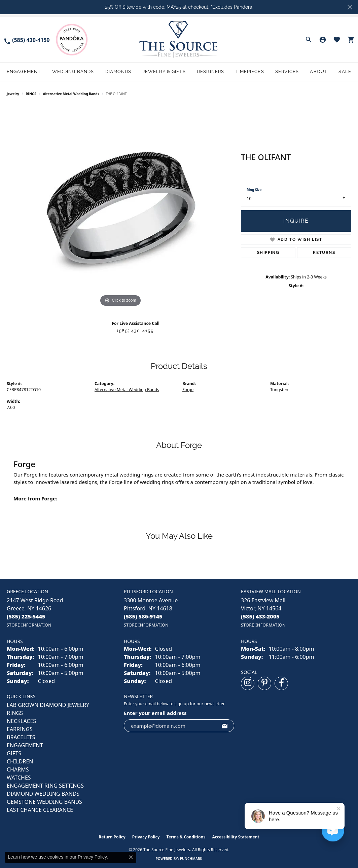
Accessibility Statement (236, 837)
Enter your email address (155, 713)
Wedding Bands (73, 71)
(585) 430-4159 (135, 331)
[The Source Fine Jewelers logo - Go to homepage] (179, 40)
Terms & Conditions (186, 837)
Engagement (24, 71)
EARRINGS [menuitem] (20, 729)
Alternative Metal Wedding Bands (71, 94)
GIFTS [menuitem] (14, 753)
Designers (210, 71)
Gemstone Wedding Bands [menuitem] (44, 802)
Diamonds (118, 71)
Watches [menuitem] (19, 778)
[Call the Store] (26, 616)
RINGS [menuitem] (15, 713)
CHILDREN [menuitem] (20, 761)
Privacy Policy (146, 837)
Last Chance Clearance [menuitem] (40, 810)
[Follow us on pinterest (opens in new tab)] (264, 683)
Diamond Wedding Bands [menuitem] (43, 794)
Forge (188, 390)
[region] (120, 207)
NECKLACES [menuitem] (21, 721)
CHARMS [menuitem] (18, 769)
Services (287, 71)
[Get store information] (29, 625)
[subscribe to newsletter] (225, 726)
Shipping (268, 253)
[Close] (350, 7)
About (319, 71)
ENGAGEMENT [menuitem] (25, 745)
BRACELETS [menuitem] (21, 737)
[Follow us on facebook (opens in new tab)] (281, 683)
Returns (324, 253)
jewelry (13, 94)
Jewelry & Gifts (164, 71)
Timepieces (250, 71)
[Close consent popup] (131, 857)
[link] (27, 40)
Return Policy (112, 837)
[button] (309, 40)
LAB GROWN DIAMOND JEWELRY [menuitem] (48, 705)
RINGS (31, 94)
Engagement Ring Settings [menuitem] (45, 786)
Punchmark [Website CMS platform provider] (191, 859)
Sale (345, 71)
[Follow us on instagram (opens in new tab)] (248, 683)
